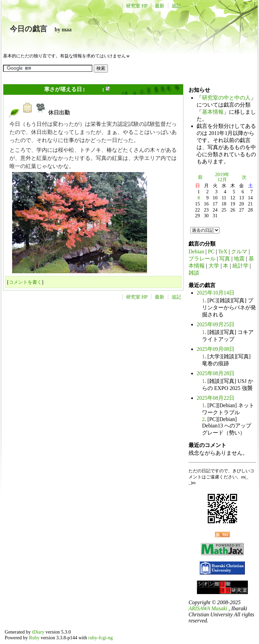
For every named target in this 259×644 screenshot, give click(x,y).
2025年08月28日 (215, 373)
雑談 (194, 273)
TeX (223, 251)
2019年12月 (222, 177)
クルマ (239, 251)
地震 (239, 259)
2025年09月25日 (215, 324)
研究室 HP (137, 6)
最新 (160, 6)
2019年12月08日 (24, 89)
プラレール (202, 259)
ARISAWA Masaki (208, 608)
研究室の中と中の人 (226, 98)
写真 (225, 259)
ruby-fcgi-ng (101, 638)
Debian (196, 251)
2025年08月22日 (215, 398)
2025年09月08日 (215, 349)
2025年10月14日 (215, 293)
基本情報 (213, 112)
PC (211, 251)
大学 (214, 266)
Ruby (34, 638)
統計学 (240, 266)
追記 (176, 6)
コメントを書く (25, 282)
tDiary (38, 632)
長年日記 (93, 90)
